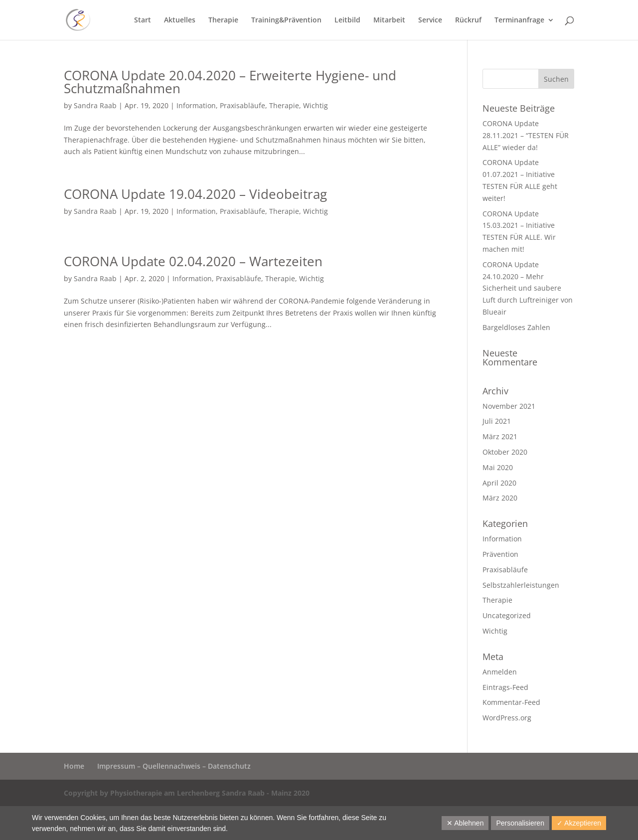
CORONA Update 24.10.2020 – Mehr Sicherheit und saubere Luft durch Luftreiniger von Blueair (528, 288)
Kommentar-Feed (511, 702)
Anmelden (500, 672)
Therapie (223, 20)
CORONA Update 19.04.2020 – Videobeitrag (195, 194)
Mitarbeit (389, 20)
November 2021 (509, 406)
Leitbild (347, 20)
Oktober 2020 (505, 452)
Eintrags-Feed (505, 687)
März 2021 (500, 436)
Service (430, 20)
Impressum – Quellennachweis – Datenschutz (174, 766)
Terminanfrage (519, 20)
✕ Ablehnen (465, 823)
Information (196, 105)
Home (74, 766)
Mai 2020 (498, 467)
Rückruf (468, 20)
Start (143, 20)
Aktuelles (180, 20)
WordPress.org (507, 718)
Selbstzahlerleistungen (521, 585)
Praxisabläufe (242, 105)
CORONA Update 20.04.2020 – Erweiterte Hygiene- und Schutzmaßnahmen (230, 82)
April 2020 (499, 483)
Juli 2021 (497, 421)
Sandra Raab (95, 105)
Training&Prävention (286, 20)
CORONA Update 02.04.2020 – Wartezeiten (193, 261)
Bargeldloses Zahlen (516, 327)
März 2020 (500, 498)
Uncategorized (507, 615)
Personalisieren (520, 823)
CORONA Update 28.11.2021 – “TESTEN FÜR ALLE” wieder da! (526, 135)
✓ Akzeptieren (579, 823)
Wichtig (316, 105)
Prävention (500, 554)
